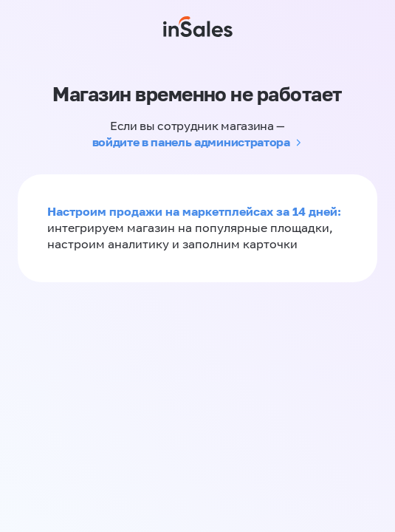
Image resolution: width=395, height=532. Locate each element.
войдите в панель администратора (191, 142)
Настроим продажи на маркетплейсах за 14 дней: (194, 211)
